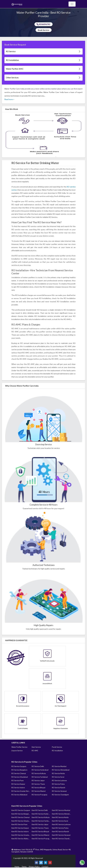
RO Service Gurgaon (19, 766)
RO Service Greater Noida (21, 791)
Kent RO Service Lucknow (61, 824)
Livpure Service (17, 751)
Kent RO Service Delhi (40, 810)
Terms (24, 867)
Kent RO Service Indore (20, 832)
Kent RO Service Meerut (40, 835)
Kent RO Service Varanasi (61, 835)
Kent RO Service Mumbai (61, 810)
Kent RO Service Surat (60, 821)
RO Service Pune (17, 780)
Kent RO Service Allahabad (21, 839)
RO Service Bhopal (38, 788)
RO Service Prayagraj (39, 795)
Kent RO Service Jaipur (40, 824)
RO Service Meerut (39, 791)
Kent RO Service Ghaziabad (21, 821)
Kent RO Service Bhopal (40, 832)
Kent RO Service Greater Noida (21, 835)
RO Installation (43, 60)
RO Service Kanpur (18, 784)
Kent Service (36, 747)
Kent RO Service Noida (60, 817)
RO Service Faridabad (40, 777)
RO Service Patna (58, 784)
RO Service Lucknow (59, 780)
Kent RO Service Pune (19, 824)
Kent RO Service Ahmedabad (61, 814)
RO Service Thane (38, 784)
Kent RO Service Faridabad (41, 821)
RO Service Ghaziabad (20, 777)
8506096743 (43, 24)
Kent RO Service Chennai (20, 817)
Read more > (9, 99)
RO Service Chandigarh (60, 795)
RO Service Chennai (19, 773)
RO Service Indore (18, 788)
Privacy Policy (34, 867)
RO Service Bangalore (19, 770)
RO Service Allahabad (19, 795)
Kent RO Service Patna (60, 828)
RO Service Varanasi (59, 791)
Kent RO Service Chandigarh (61, 839)
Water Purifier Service (19, 747)
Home (17, 867)
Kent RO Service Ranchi (60, 832)
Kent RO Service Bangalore (21, 814)
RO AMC (35, 751)
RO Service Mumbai (59, 766)
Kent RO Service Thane (40, 828)
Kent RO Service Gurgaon (21, 810)
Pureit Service (57, 747)
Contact (45, 867)
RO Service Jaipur (38, 780)
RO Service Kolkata (39, 773)
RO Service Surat (58, 777)
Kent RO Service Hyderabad (41, 814)
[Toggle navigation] (72, 4)
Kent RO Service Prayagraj (41, 839)
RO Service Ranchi (59, 788)
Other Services (43, 78)
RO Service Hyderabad (40, 770)
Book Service (44, 30)
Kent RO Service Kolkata (41, 817)
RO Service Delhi (38, 766)
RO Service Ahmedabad (61, 770)
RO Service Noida (58, 773)
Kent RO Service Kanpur (20, 828)
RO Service (43, 51)
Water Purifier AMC (43, 69)
